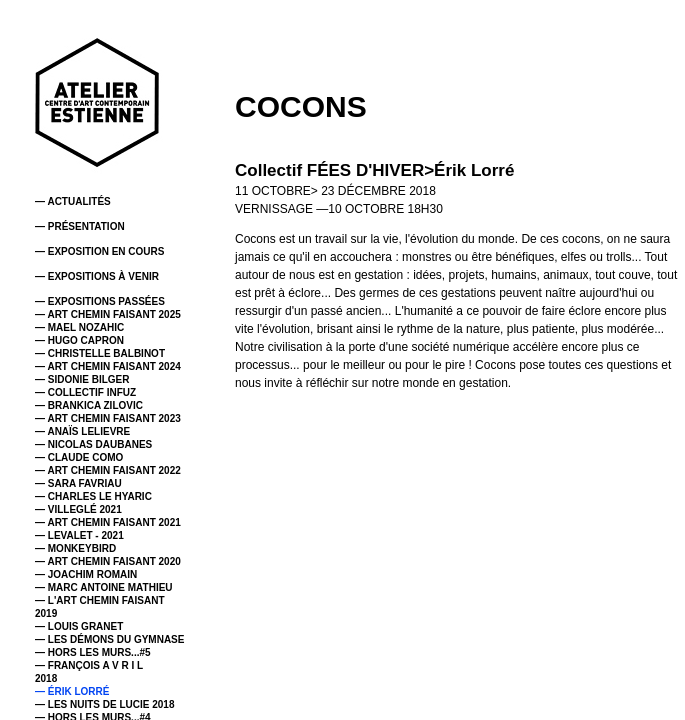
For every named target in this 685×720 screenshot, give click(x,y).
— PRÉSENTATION (80, 226)
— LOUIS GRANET (79, 626)
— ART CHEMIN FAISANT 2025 (108, 314)
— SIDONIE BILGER (82, 379)
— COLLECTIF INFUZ (85, 392)
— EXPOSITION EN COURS (99, 251)
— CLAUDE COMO (79, 457)
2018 (46, 678)
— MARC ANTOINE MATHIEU (104, 587)
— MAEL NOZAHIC (79, 327)
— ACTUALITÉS (73, 201)
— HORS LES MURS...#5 (93, 652)
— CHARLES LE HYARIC (93, 496)
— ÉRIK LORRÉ (72, 691)
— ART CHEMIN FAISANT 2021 (108, 522)
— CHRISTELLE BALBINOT (100, 353)
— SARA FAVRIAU (78, 483)
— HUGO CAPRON (79, 340)
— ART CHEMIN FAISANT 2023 (108, 418)
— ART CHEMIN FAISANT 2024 (108, 366)
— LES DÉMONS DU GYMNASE (109, 639)
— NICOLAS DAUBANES (93, 444)
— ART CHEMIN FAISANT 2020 (108, 561)
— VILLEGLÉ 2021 (78, 509)
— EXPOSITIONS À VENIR (97, 276)
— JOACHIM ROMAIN (86, 574)
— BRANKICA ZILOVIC (89, 405)
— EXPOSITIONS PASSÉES (100, 301)
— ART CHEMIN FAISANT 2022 (108, 470)
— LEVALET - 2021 (79, 535)
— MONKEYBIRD (75, 548)
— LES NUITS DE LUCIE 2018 (104, 704)
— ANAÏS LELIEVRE (82, 431)
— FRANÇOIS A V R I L (89, 665)
